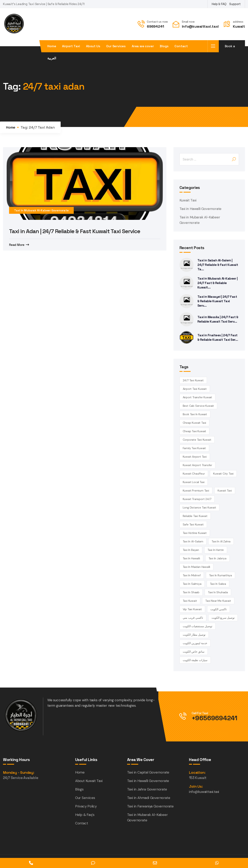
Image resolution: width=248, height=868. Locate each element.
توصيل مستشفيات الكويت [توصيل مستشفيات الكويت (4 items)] (198, 626)
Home (52, 46)
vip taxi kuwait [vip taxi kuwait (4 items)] (192, 609)
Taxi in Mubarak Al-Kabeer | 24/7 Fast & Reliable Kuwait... (218, 283)
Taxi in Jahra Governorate (147, 789)
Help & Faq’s (85, 815)
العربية (52, 58)
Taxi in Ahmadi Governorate (149, 798)
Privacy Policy (86, 806)
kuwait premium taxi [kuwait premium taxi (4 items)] (196, 491)
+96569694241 (215, 718)
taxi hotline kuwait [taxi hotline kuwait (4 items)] (195, 533)
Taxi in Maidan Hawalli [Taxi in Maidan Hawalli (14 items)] (197, 567)
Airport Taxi (71, 46)
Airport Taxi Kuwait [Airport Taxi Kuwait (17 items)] (195, 389)
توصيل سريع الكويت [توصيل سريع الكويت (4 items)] (223, 618)
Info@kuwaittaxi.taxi (200, 26)
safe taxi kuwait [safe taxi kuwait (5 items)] (193, 524)
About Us (93, 46)
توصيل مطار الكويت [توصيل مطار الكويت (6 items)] (194, 635)
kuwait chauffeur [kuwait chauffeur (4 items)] (194, 474)
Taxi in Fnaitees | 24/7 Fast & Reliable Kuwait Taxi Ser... (218, 337)
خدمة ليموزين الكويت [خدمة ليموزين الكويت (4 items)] (195, 643)
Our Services (116, 46)
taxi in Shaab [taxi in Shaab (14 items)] (191, 592)
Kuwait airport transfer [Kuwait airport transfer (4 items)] (197, 465)
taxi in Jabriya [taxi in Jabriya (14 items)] (217, 558)
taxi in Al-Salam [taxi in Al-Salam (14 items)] (193, 541)
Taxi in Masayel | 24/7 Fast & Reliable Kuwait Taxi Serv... (217, 301)
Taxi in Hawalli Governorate (201, 209)
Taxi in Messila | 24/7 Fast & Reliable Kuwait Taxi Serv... (218, 319)
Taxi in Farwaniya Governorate (150, 806)
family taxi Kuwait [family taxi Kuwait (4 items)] (194, 448)
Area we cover (143, 46)
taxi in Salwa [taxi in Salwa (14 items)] (218, 584)
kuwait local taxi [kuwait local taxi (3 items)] (194, 482)
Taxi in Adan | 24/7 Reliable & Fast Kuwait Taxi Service (76, 231)
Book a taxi (230, 48)
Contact (181, 46)
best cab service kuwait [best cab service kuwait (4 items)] (198, 406)
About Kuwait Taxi (89, 781)
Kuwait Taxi (188, 200)
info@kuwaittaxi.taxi (204, 792)
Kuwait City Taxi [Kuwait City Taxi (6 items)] (223, 474)
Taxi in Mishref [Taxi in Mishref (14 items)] (192, 575)
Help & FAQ (219, 4)
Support (235, 4)
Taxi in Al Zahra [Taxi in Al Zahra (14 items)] (221, 541)
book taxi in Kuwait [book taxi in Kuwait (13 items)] (195, 414)
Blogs (164, 46)
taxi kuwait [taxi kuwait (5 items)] (190, 601)
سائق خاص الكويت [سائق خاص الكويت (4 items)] (194, 652)
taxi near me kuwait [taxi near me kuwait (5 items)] (218, 601)
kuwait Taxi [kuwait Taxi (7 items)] (225, 491)
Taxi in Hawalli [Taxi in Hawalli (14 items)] (191, 558)
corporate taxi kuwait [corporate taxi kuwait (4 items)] (197, 440)
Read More (17, 245)
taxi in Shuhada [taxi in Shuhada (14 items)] (218, 592)
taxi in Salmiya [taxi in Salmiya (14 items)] (192, 584)
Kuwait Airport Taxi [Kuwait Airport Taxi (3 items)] (195, 457)
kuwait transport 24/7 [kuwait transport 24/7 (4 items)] (197, 499)
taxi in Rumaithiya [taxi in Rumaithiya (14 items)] (221, 575)
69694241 (155, 26)
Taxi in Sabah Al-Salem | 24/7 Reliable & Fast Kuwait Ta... (218, 265)
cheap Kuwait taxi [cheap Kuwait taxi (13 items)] (195, 423)
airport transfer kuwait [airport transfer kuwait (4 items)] (197, 397)
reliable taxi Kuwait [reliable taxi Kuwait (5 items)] (195, 516)
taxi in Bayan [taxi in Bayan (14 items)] (191, 550)
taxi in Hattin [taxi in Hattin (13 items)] (216, 550)
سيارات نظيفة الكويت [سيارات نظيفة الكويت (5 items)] (195, 660)
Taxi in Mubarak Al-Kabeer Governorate (41, 210)
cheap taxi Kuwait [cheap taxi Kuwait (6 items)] (195, 431)
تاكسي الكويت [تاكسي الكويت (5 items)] (219, 609)
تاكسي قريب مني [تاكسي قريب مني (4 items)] (193, 618)
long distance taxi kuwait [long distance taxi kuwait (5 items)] (199, 507)
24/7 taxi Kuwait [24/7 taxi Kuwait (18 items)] (193, 380)
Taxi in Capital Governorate (148, 772)
